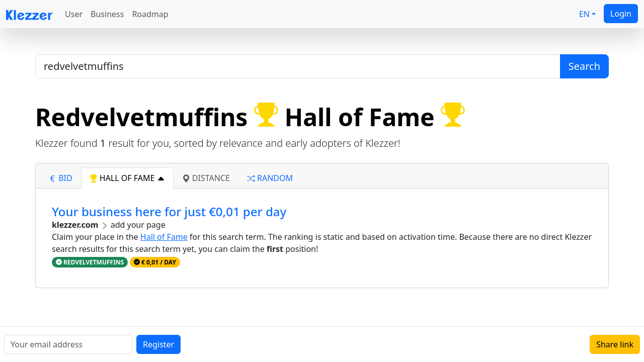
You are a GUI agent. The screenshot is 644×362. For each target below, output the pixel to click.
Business (107, 14)
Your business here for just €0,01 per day (169, 211)
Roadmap (150, 14)
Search (584, 66)
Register (158, 344)
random (270, 178)
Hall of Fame (164, 237)
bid (60, 178)
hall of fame (127, 178)
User (74, 14)
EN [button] (584, 14)
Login (621, 14)
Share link (615, 344)
